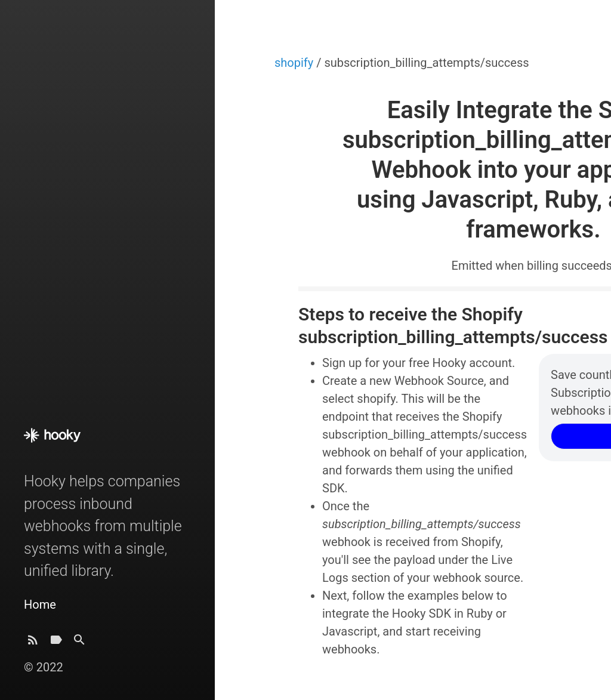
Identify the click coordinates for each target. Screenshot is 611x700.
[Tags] (56, 643)
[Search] (79, 643)
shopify (295, 63)
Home (40, 605)
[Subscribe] (33, 643)
